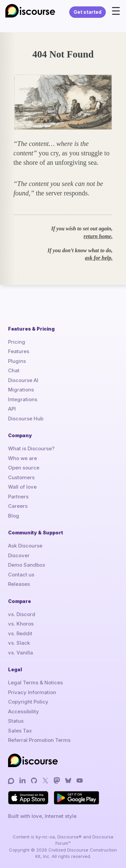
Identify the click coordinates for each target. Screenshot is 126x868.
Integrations (23, 399)
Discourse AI (23, 380)
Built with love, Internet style (42, 816)
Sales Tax (20, 731)
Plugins (17, 361)
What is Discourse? (31, 448)
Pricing (17, 342)
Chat (14, 370)
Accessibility (24, 711)
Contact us (21, 575)
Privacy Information (32, 692)
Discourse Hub (26, 419)
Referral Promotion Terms (39, 740)
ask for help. (99, 258)
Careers (18, 506)
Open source (24, 468)
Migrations (21, 390)
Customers (21, 477)
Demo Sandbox (27, 565)
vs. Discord (22, 614)
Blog (14, 516)
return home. (98, 236)
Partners (18, 497)
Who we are (23, 458)
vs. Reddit (20, 633)
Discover (19, 555)
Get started (88, 12)
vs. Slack (19, 643)
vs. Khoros (21, 624)
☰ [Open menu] (116, 11)
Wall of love (22, 487)
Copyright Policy (28, 702)
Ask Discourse (25, 546)
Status (16, 721)
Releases (19, 584)
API (12, 409)
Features (19, 351)
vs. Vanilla (20, 653)
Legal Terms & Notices (35, 683)
